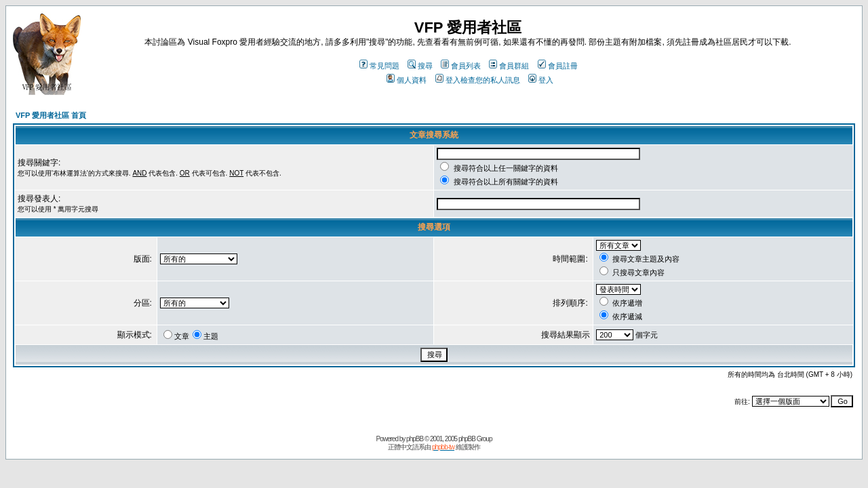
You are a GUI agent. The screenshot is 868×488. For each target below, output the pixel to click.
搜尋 (420, 66)
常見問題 (379, 66)
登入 (541, 80)
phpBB (415, 439)
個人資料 (407, 80)
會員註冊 (558, 66)
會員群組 (509, 66)
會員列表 (461, 66)
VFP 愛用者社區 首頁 (51, 115)
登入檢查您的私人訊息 (478, 80)
